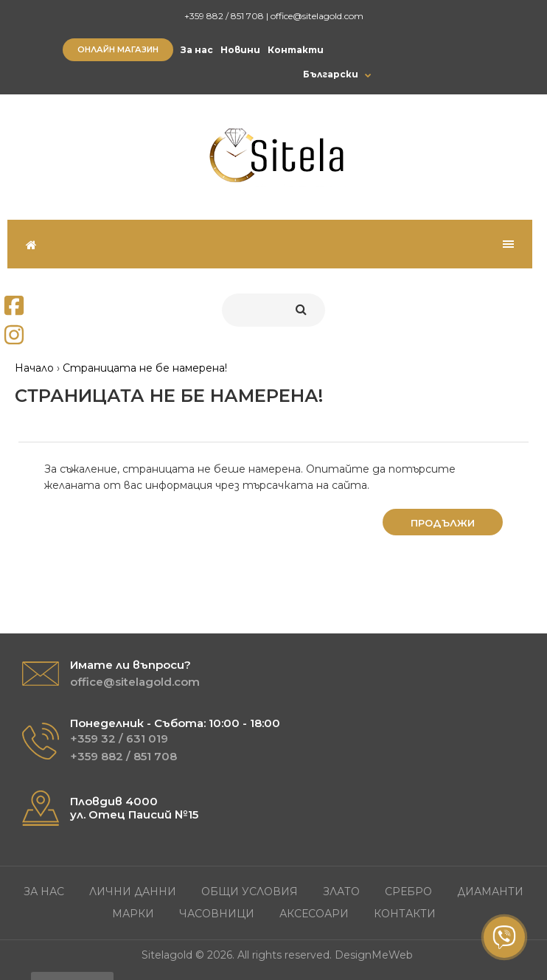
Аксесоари (314, 914)
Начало (34, 368)
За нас (197, 50)
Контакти (296, 50)
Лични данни (133, 892)
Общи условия (250, 892)
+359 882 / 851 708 (224, 16)
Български (331, 74)
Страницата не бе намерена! (145, 368)
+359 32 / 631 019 (119, 739)
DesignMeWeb (374, 955)
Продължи (443, 523)
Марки (133, 914)
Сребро (408, 892)
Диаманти (490, 892)
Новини (240, 50)
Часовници (217, 914)
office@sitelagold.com (317, 16)
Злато (341, 892)
